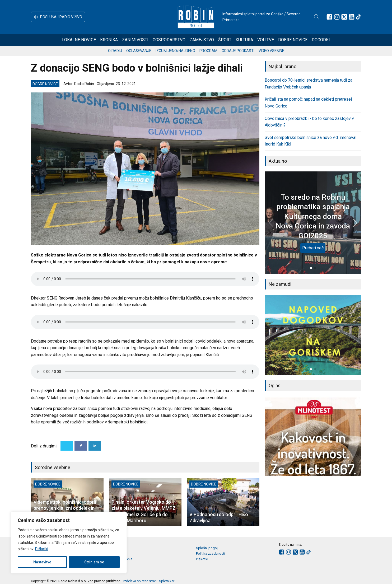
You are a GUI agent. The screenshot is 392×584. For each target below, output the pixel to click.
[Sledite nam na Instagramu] (337, 17)
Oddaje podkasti (238, 51)
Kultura (244, 40)
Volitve (266, 40)
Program (208, 51)
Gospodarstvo (169, 40)
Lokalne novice (79, 40)
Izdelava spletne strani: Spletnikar (149, 581)
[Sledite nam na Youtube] (352, 17)
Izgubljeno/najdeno (175, 51)
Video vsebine (271, 51)
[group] (313, 335)
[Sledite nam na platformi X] (344, 17)
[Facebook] (81, 446)
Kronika (109, 40)
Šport (225, 40)
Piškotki (42, 549)
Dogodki (321, 40)
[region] (69, 543)
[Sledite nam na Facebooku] (329, 17)
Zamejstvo (202, 40)
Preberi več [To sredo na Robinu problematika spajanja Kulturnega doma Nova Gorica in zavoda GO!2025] (313, 248)
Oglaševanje (139, 51)
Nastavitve (42, 562)
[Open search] (317, 17)
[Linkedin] (95, 446)
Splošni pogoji (207, 548)
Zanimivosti (135, 40)
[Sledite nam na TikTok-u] (358, 17)
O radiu (115, 51)
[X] (67, 446)
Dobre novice (293, 40)
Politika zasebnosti (211, 553)
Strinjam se (94, 562)
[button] (58, 17)
